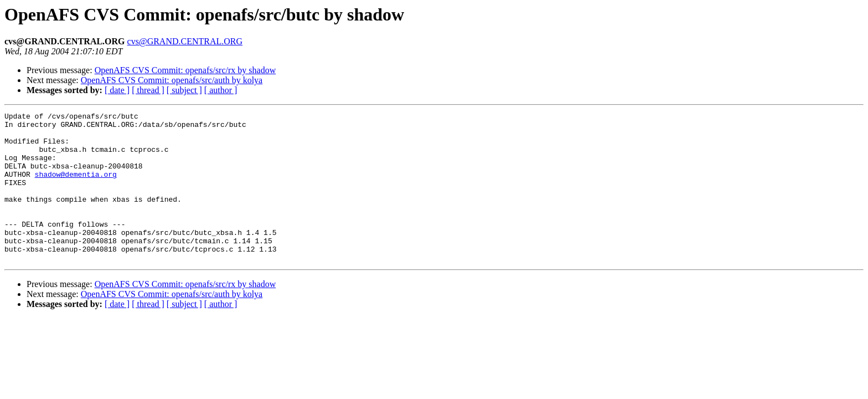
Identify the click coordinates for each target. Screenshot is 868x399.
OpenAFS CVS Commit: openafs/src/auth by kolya (172, 80)
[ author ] (221, 90)
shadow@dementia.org (76, 187)
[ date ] (117, 90)
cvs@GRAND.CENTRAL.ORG (185, 41)
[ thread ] (148, 90)
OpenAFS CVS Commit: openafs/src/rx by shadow (185, 70)
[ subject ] (184, 90)
